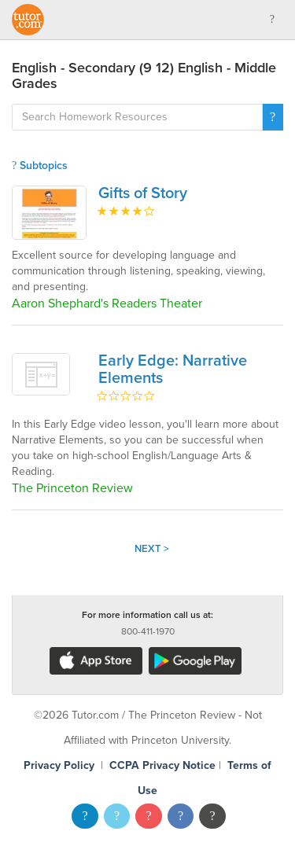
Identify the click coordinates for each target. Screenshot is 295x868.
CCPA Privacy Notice (162, 765)
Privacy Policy (59, 765)
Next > (152, 549)
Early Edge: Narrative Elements (173, 370)
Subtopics (40, 166)
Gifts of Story (143, 193)
